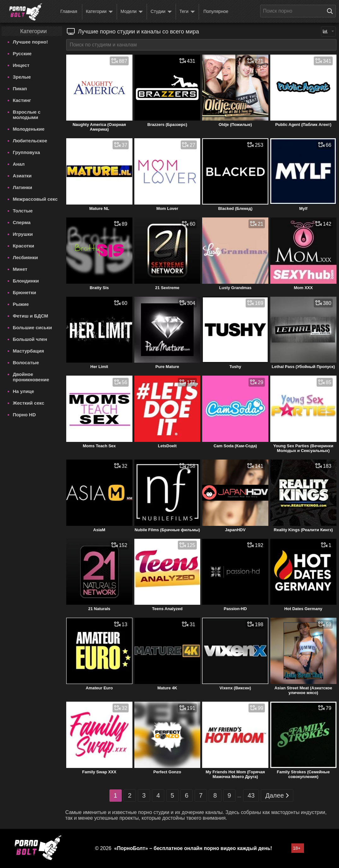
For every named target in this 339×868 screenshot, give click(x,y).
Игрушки (23, 234)
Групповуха (26, 152)
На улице (23, 391)
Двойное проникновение (31, 377)
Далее (277, 796)
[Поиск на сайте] (331, 11)
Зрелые (22, 77)
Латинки (22, 187)
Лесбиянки (25, 257)
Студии (161, 12)
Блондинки (26, 281)
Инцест (21, 65)
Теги (187, 12)
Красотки (23, 246)
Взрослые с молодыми (26, 115)
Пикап (20, 89)
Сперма (21, 222)
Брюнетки (24, 292)
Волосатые (26, 363)
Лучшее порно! (30, 42)
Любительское (30, 141)
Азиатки (22, 176)
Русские (22, 54)
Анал (19, 164)
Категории (99, 12)
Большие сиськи (32, 327)
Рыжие (21, 304)
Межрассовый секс (35, 199)
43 (251, 795)
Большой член (30, 339)
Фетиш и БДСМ (30, 316)
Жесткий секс (28, 403)
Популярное (216, 11)
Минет (20, 269)
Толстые (23, 211)
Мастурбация (28, 351)
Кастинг (22, 100)
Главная (69, 11)
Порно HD (24, 415)
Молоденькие (29, 129)
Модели (132, 12)
